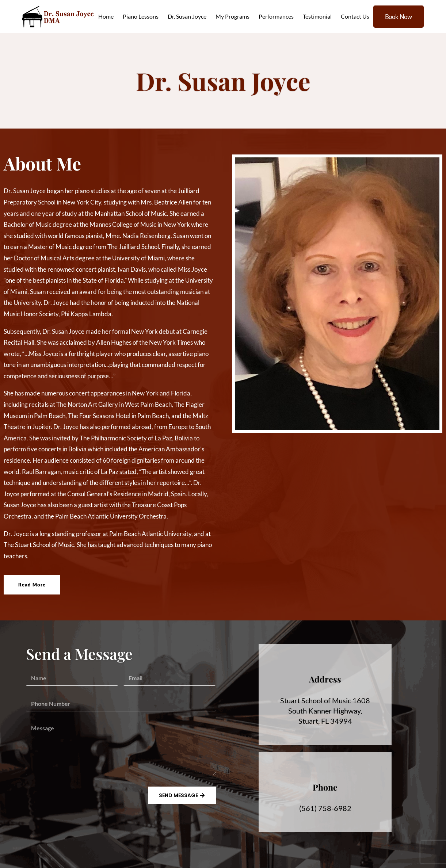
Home (106, 16)
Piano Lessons (141, 16)
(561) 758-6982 (325, 808)
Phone (325, 787)
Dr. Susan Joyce (187, 16)
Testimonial (317, 16)
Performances (276, 16)
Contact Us (355, 16)
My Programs (232, 16)
